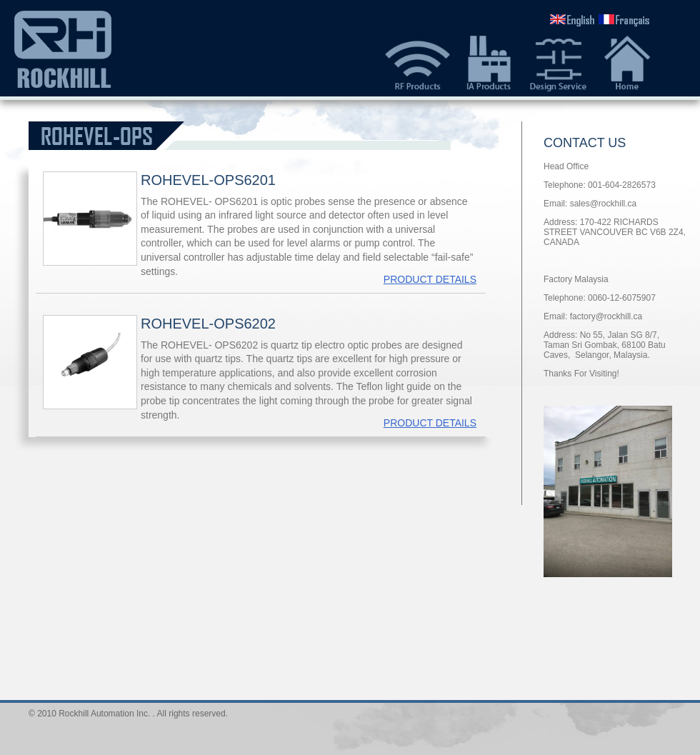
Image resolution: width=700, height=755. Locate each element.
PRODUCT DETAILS (430, 279)
